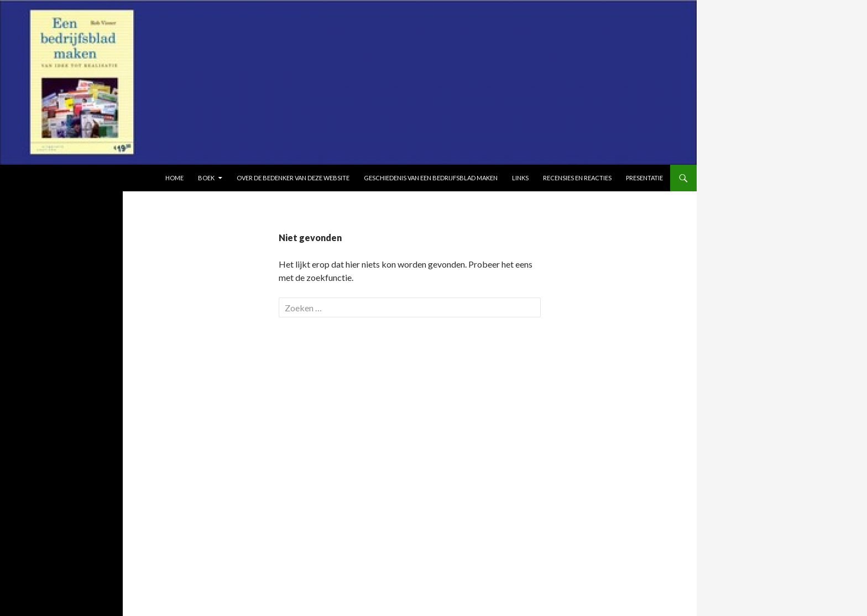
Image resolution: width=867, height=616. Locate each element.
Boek (206, 178)
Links (520, 178)
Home (174, 178)
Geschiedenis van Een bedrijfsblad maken (431, 178)
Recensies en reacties (577, 178)
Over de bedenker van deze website (293, 178)
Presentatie (644, 178)
